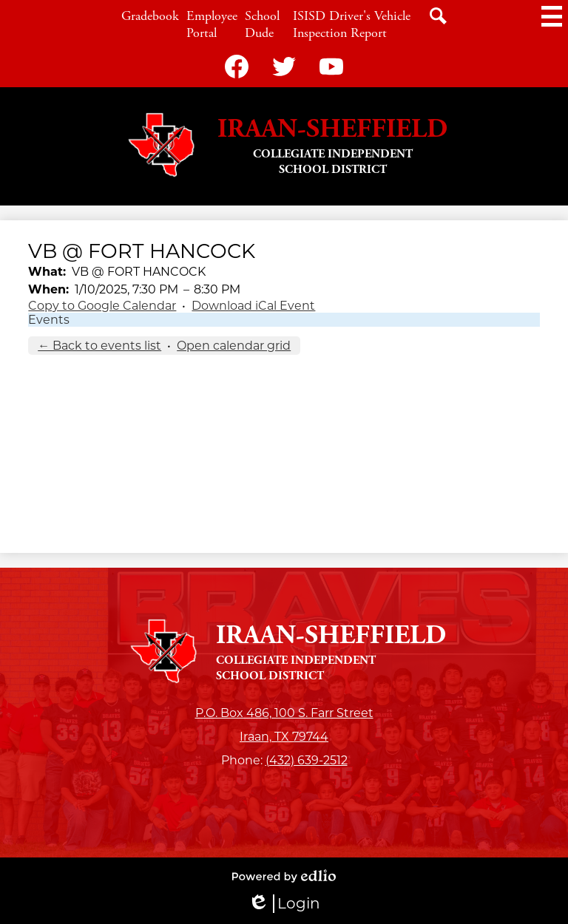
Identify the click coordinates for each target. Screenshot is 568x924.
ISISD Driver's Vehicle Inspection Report (352, 24)
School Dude (262, 24)
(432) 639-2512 (307, 760)
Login (284, 904)
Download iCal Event (253, 306)
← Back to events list (99, 346)
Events (49, 320)
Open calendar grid (234, 346)
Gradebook (150, 16)
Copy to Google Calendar (102, 306)
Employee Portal (212, 24)
